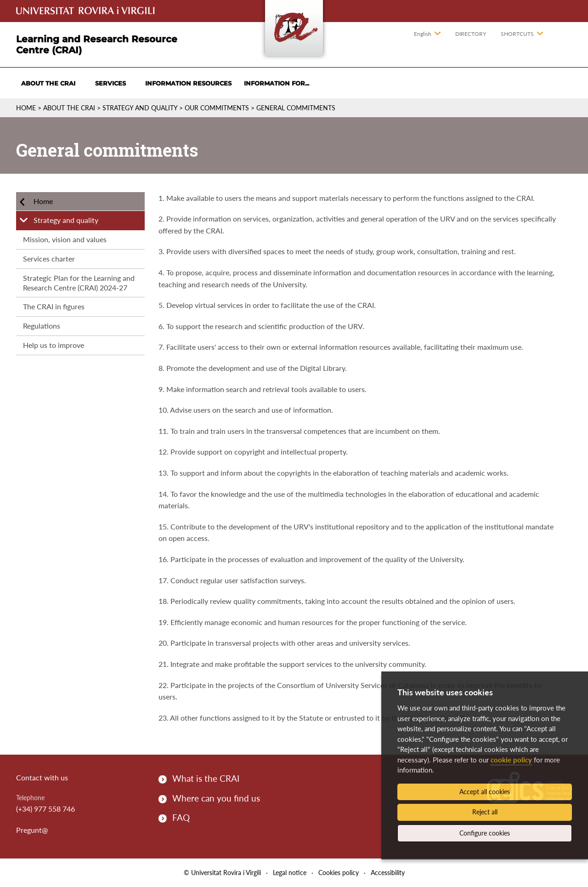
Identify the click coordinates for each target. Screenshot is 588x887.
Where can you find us (216, 798)
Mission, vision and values (65, 239)
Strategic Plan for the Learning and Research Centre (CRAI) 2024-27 (79, 283)
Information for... (277, 83)
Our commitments (217, 108)
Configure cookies (485, 833)
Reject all (485, 812)
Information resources (188, 83)
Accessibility (388, 873)
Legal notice (290, 873)
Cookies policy (339, 873)
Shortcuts (517, 34)
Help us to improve (54, 345)
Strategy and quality (140, 108)
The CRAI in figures (54, 306)
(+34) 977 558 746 (45, 809)
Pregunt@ (32, 830)
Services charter (49, 259)
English (423, 34)
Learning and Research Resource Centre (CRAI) (97, 45)
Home (26, 108)
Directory (471, 34)
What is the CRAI (206, 778)
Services (110, 83)
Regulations (42, 326)
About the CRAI (48, 83)
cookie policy (511, 760)
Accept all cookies (485, 792)
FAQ (181, 817)
